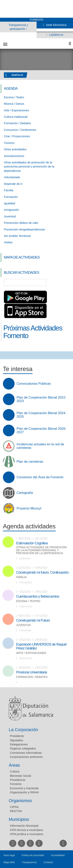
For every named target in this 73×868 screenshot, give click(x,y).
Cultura (15, 771)
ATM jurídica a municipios (27, 834)
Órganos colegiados (23, 748)
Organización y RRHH (24, 792)
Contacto (48, 862)
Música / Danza (14, 104)
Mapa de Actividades (22, 257)
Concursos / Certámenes (20, 130)
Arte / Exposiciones (16, 110)
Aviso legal (9, 855)
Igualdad (10, 203)
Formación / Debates (17, 123)
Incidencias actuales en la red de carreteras (40, 446)
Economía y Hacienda (24, 788)
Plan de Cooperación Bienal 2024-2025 (41, 415)
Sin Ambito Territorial (17, 236)
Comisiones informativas (26, 753)
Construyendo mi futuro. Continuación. (43, 572)
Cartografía (25, 493)
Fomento (16, 784)
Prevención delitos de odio (21, 223)
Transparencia (29, 862)
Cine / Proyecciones (17, 136)
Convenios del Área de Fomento (40, 477)
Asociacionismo (14, 156)
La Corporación (23, 730)
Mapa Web (9, 862)
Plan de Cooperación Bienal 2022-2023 (41, 399)
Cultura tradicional (16, 117)
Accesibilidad (58, 855)
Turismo (9, 143)
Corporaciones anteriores (26, 757)
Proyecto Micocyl (29, 508)
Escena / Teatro (14, 97)
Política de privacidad (33, 855)
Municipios (19, 819)
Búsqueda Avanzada (64, 283)
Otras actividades (15, 149)
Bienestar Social (20, 776)
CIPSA (14, 807)
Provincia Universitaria (32, 672)
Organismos (20, 801)
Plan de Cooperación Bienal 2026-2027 (41, 430)
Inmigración (11, 210)
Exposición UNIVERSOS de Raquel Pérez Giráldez (41, 646)
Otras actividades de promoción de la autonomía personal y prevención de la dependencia (29, 167)
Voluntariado (12, 177)
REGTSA (16, 811)
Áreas (14, 765)
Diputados (17, 740)
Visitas (8, 242)
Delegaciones (19, 744)
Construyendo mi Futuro (33, 620)
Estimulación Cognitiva (32, 543)
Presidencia (18, 780)
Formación (11, 197)
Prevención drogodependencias (24, 229)
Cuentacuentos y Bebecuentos (38, 596)
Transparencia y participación (18, 27)
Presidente (17, 736)
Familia (9, 190)
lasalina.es (17, 75)
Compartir (5, 355)
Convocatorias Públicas (34, 384)
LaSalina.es (56, 35)
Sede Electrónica (56, 25)
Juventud (10, 216)
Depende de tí (13, 184)
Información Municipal (24, 826)
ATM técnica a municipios (26, 830)
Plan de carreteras (30, 462)
